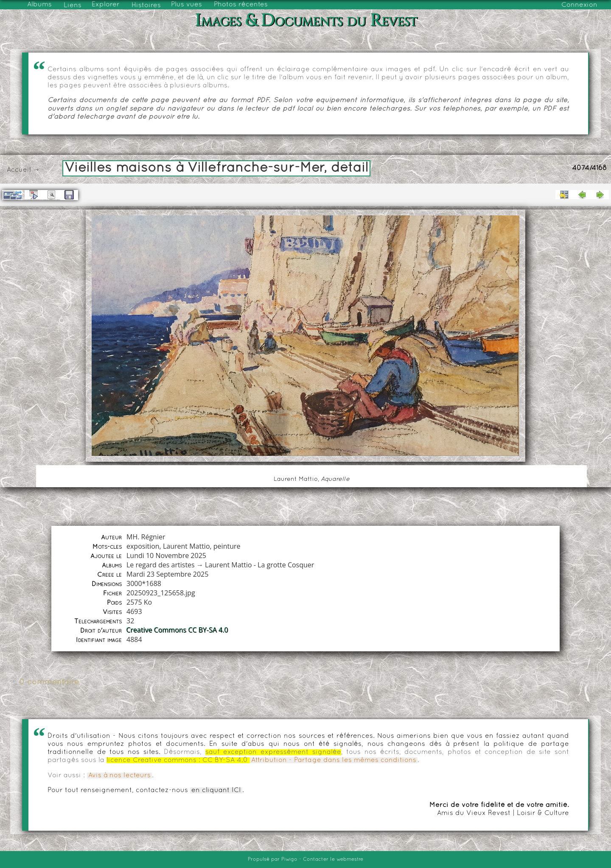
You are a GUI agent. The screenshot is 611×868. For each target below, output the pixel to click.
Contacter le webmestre (333, 860)
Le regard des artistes (161, 565)
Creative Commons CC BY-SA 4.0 (177, 630)
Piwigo (289, 860)
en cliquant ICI (216, 790)
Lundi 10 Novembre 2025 (166, 555)
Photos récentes (241, 5)
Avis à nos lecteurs (119, 776)
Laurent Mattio (186, 546)
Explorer (106, 5)
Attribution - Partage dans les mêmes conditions (334, 760)
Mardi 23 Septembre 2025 (167, 574)
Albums (39, 5)
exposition (143, 546)
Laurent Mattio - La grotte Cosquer (259, 565)
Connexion (579, 5)
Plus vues (186, 5)
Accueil (19, 170)
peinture (227, 546)
